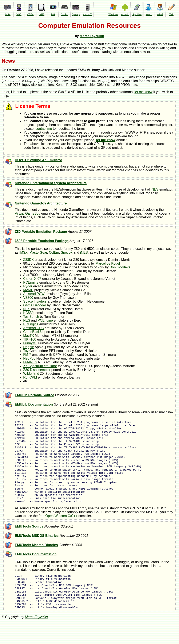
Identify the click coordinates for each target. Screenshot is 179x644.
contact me (44, 129)
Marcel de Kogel (108, 263)
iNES (155, 189)
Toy (26, 351)
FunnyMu (30, 343)
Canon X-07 (32, 279)
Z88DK (28, 260)
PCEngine (31, 282)
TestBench (31, 317)
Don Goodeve (120, 267)
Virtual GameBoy (27, 213)
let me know (144, 92)
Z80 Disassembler (37, 370)
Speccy (66, 252)
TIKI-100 (30, 339)
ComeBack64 (33, 332)
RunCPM (30, 377)
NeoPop (29, 358)
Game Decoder (35, 305)
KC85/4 (29, 313)
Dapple (29, 347)
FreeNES (30, 362)
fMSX (23, 252)
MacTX (29, 336)
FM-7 (27, 355)
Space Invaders (35, 301)
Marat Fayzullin (92, 36)
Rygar (28, 286)
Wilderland (31, 374)
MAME (28, 290)
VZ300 (28, 298)
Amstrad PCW (34, 294)
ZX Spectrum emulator (40, 366)
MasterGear (38, 252)
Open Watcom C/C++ (61, 532)
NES (27, 309)
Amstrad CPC (33, 328)
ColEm (54, 252)
